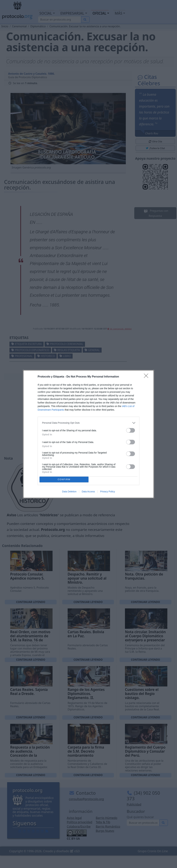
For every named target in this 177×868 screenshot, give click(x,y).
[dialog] (88, 434)
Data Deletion (69, 492)
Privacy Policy (108, 492)
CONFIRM (64, 479)
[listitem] (88, 423)
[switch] (131, 430)
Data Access (88, 492)
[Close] (147, 377)
